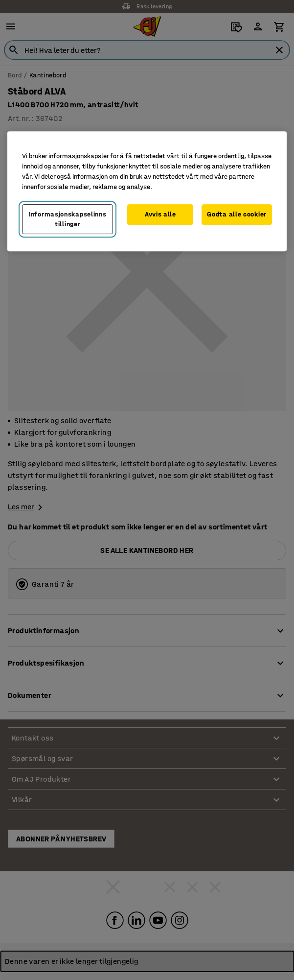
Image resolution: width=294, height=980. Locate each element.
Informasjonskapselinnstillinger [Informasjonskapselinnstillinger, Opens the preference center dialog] (68, 219)
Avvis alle (160, 214)
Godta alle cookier (237, 214)
